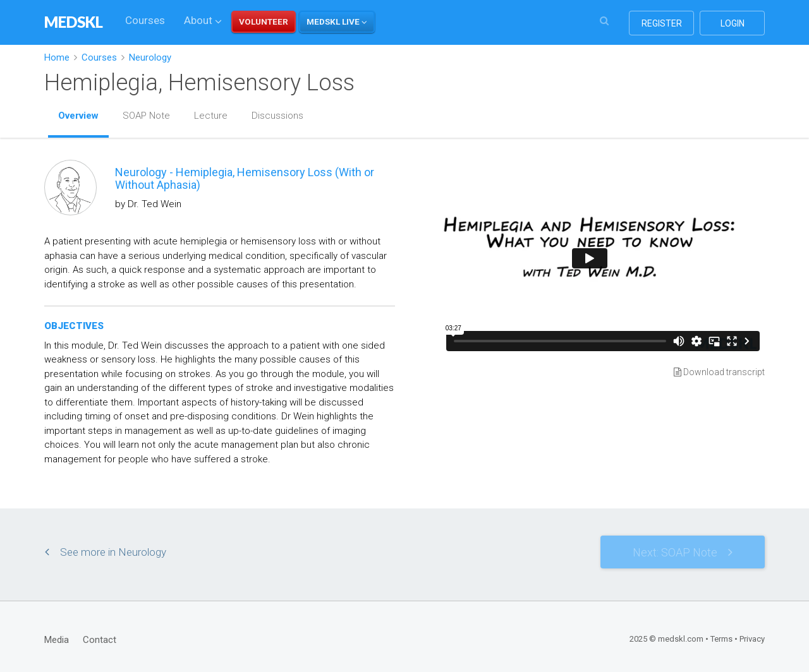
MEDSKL (74, 22)
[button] (337, 22)
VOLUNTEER (264, 21)
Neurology (150, 57)
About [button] (203, 20)
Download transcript (719, 372)
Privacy (752, 639)
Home (57, 57)
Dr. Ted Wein (155, 204)
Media (57, 640)
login (733, 23)
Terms (721, 639)
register (662, 23)
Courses (145, 20)
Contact (100, 640)
